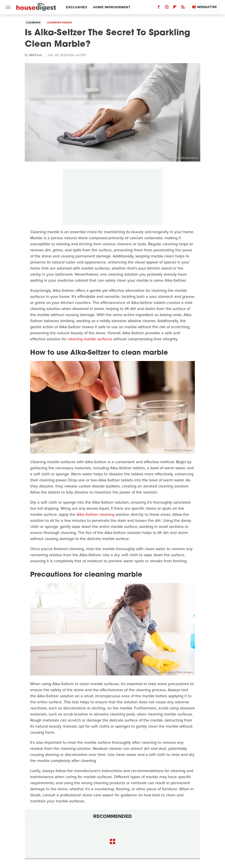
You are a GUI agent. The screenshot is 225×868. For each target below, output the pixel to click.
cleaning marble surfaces (90, 339)
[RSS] (183, 8)
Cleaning (33, 22)
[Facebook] (159, 8)
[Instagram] (167, 8)
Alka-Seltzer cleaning (95, 514)
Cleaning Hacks (59, 22)
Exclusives (76, 7)
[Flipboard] (175, 8)
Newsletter (204, 7)
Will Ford (35, 55)
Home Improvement (112, 7)
